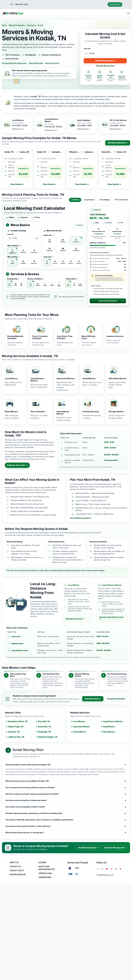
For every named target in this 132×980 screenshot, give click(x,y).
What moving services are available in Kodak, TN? (66, 781)
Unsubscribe (45, 877)
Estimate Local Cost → (75, 619)
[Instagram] (112, 869)
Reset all (79, 225)
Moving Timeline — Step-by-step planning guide (95, 493)
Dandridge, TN (44, 732)
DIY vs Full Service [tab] (121, 200)
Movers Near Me (18, 875)
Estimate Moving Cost (105, 66)
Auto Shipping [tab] (105, 200)
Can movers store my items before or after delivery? (66, 826)
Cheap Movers (80, 732)
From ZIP (87, 49)
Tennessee (31, 25)
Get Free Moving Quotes (111, 301)
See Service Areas (52, 63)
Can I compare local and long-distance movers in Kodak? (66, 788)
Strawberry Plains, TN (18, 721)
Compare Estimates (116, 699)
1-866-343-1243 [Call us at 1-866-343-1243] (19, 4)
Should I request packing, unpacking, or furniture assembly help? (66, 813)
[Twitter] (102, 869)
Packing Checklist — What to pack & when (92, 497)
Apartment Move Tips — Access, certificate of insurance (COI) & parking (101, 509)
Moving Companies (17, 25)
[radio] (12, 251)
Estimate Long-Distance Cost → (111, 618)
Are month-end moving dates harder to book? (66, 807)
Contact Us (15, 867)
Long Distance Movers (113, 721)
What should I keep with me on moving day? (66, 833)
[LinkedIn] (116, 869)
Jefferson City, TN (16, 737)
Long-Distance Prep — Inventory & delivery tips (94, 514)
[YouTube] (107, 869)
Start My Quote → (93, 699)
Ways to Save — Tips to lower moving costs (93, 504)
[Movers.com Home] (13, 13)
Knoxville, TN (44, 721)
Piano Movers (109, 732)
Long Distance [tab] (89, 200)
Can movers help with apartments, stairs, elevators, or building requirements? (66, 820)
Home (4, 25)
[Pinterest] (120, 869)
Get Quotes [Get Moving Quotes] (115, 4)
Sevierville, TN (44, 727)
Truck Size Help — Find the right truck (91, 501)
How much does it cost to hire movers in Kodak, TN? (66, 765)
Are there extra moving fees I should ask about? (66, 800)
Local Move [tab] (75, 200)
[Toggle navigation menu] (128, 13)
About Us (14, 863)
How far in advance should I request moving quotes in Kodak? (66, 794)
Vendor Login (45, 873)
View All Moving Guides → (81, 518)
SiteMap (43, 863)
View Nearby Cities (36, 63)
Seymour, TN (14, 732)
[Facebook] (98, 869)
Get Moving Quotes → (105, 61)
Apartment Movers (82, 727)
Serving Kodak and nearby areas (14, 63)
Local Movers (79, 721)
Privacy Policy (17, 871)
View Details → (17, 184)
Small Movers (109, 727)
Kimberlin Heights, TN (48, 737)
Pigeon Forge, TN (16, 727)
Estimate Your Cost (17, 465)
